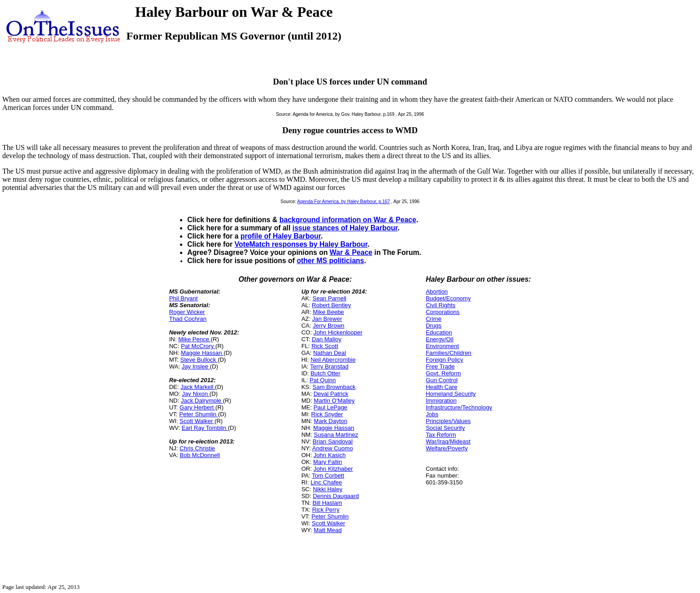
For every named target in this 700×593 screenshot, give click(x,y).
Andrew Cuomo (333, 448)
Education (439, 332)
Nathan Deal (330, 353)
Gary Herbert (197, 407)
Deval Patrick (331, 394)
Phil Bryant (183, 298)
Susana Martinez (336, 435)
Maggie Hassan (202, 353)
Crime (434, 319)
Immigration (441, 401)
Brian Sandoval (333, 441)
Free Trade (440, 366)
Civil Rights (441, 305)
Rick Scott (325, 346)
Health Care (442, 387)
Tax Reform (441, 435)
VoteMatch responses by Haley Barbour (301, 244)
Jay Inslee (196, 366)
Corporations (443, 312)
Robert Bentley (331, 305)
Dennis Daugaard (336, 496)
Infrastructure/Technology (459, 407)
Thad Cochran (188, 319)
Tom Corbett (328, 476)
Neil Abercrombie (333, 360)
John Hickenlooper (338, 332)
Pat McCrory (198, 346)
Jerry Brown (328, 326)
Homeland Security (451, 394)
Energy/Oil (440, 339)
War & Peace (351, 252)
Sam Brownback (334, 387)
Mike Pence (195, 339)
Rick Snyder (327, 414)
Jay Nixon (196, 394)
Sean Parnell (329, 298)
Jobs (432, 414)
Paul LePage (330, 407)
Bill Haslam (327, 503)
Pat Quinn (323, 380)
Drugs (434, 326)
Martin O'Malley (334, 401)
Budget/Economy (448, 298)
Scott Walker (197, 421)
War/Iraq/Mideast (448, 441)
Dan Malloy (327, 339)
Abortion (437, 292)
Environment (442, 346)
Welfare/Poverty (447, 448)
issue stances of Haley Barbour (345, 228)
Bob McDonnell (200, 455)
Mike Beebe (328, 312)
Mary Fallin (328, 462)
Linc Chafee (326, 482)
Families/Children (449, 353)
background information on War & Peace (348, 220)
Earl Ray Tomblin (205, 428)
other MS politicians (330, 261)
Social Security (445, 428)
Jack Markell (198, 387)
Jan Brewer (327, 319)
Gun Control (442, 380)
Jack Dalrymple (202, 401)
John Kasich (330, 455)
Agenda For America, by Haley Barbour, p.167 (344, 202)
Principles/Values (448, 421)
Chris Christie (197, 448)
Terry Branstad (329, 366)
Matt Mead (327, 530)
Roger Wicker (187, 312)
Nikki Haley (327, 489)
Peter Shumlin (198, 414)
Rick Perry (326, 510)
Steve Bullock (199, 360)
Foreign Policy (445, 360)
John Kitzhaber (333, 469)
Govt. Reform (443, 373)
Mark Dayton (330, 421)
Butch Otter (325, 373)
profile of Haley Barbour (281, 236)
